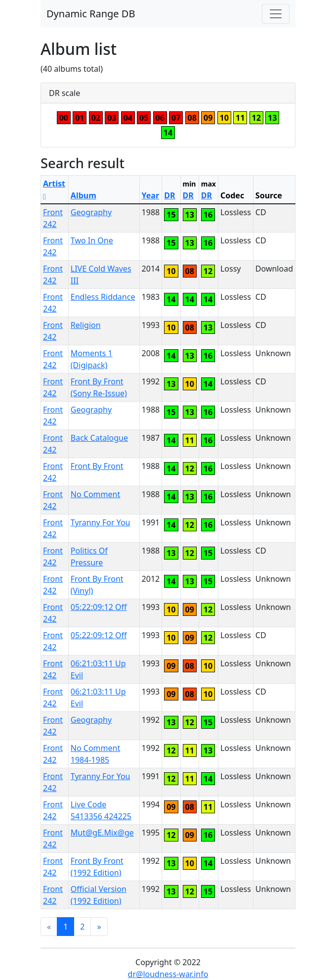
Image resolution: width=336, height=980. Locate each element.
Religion (86, 325)
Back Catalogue (99, 438)
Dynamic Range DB (91, 14)
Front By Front (97, 466)
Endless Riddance (103, 297)
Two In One (92, 240)
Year (151, 195)
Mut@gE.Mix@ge (102, 833)
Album (84, 195)
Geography (91, 212)
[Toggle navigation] (276, 14)
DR (169, 195)
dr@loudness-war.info (168, 974)
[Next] (99, 927)
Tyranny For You (101, 522)
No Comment (95, 494)
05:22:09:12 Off (99, 607)
